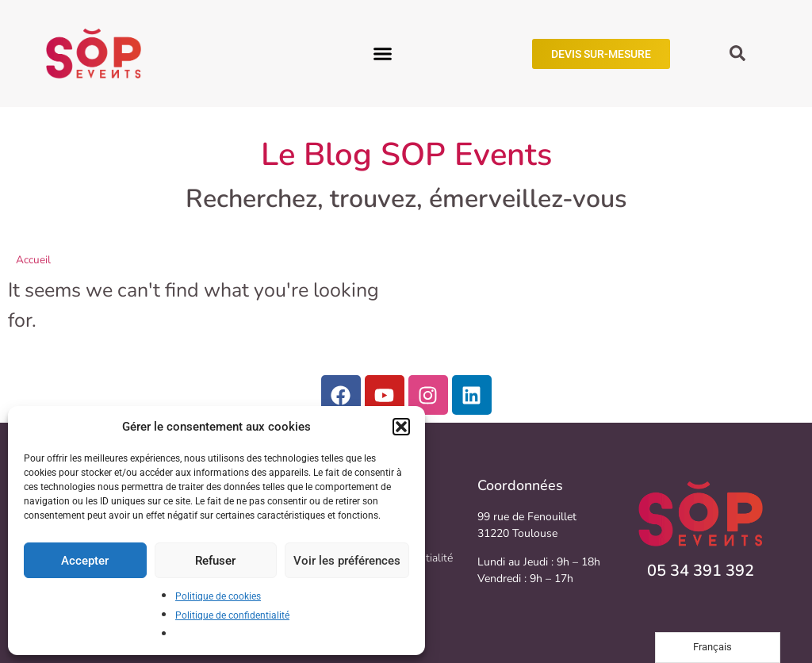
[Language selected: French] (718, 648)
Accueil (33, 260)
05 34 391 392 (701, 571)
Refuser (215, 561)
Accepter (85, 561)
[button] (401, 427)
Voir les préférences (347, 561)
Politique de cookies (218, 596)
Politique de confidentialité (232, 615)
